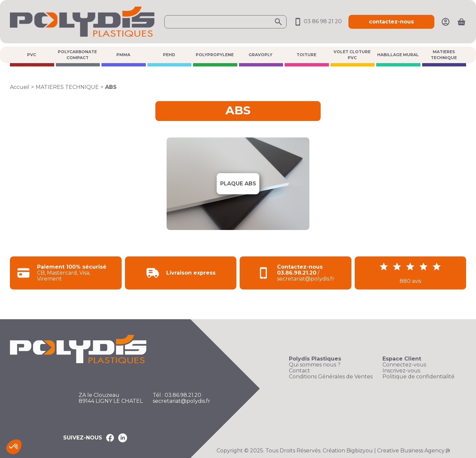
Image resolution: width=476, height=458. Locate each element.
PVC (32, 55)
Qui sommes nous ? (315, 365)
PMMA (123, 55)
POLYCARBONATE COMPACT (77, 55)
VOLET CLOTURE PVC (352, 55)
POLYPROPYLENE (215, 55)
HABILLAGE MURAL (398, 55)
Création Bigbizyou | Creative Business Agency (384, 451)
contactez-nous (391, 22)
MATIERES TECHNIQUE (444, 55)
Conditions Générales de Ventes (331, 377)
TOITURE (306, 55)
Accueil (20, 87)
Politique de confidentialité (418, 377)
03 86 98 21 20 (317, 21)
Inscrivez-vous (401, 371)
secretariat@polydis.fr (181, 401)
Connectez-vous (404, 365)
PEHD (169, 55)
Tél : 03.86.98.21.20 (177, 395)
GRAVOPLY (260, 55)
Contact (299, 371)
